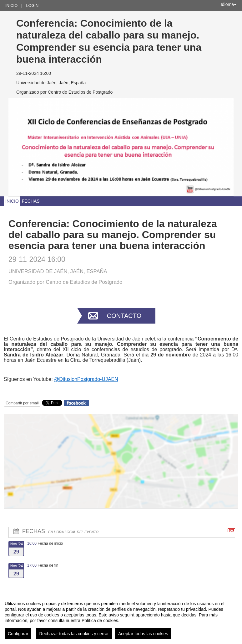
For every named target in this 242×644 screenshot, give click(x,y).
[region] (121, 618)
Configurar (18, 634)
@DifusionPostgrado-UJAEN (86, 379)
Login (32, 5)
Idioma (229, 4)
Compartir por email (22, 403)
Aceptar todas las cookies (143, 634)
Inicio (11, 5)
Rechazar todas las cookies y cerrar (74, 634)
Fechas (31, 201)
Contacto (124, 316)
